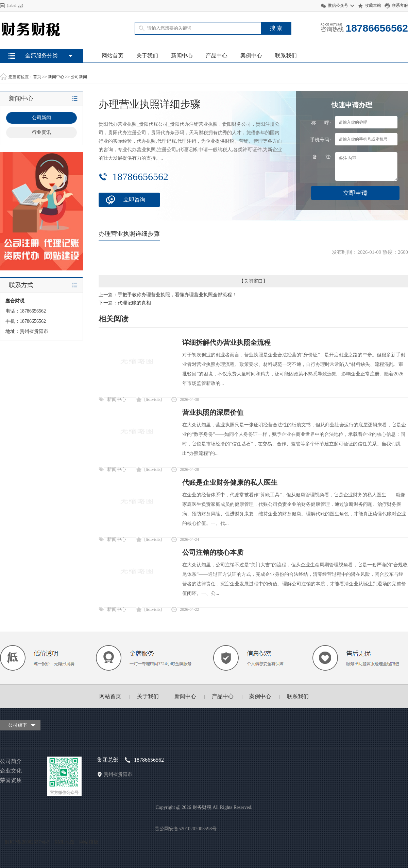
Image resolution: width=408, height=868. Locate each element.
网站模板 (89, 842)
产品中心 (217, 56)
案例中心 (251, 56)
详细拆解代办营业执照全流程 (226, 342)
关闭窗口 (253, 281)
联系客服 (400, 5)
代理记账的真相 (134, 303)
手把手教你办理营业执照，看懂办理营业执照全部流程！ (177, 295)
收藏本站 (373, 5)
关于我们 (147, 56)
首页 (37, 77)
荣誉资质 (11, 780)
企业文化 (11, 771)
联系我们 (286, 56)
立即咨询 (134, 200)
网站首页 (113, 56)
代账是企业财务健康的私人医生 (230, 482)
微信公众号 (338, 5)
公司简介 (11, 761)
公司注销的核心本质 (213, 552)
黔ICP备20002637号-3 (27, 842)
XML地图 (64, 842)
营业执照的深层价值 (213, 412)
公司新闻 (79, 77)
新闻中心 (182, 56)
